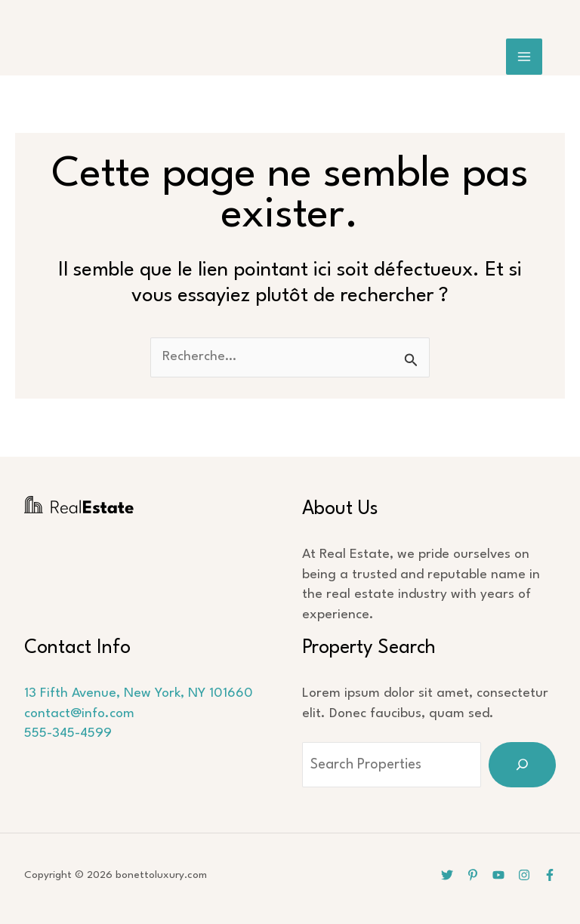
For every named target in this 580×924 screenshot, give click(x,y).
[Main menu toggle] (524, 57)
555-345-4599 (68, 733)
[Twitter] (447, 875)
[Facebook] (550, 875)
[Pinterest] (473, 875)
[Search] (522, 765)
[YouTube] (498, 875)
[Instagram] (524, 875)
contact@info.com (79, 714)
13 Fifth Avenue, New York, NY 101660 (139, 693)
